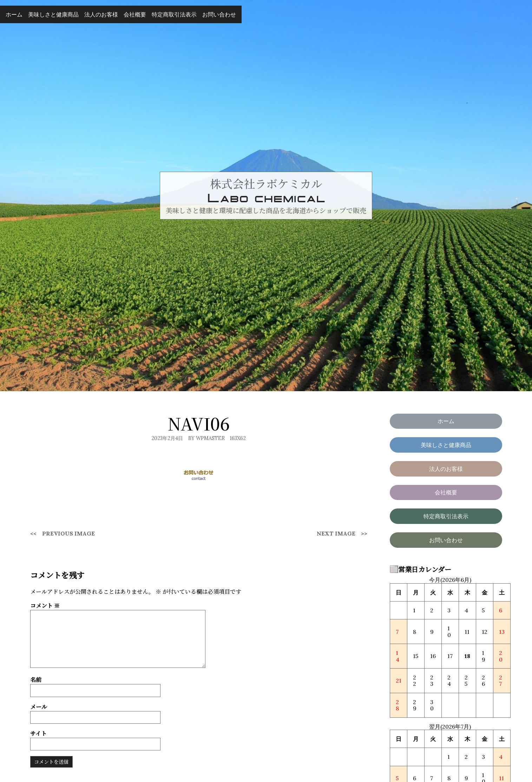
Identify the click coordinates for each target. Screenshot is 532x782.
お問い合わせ (219, 14)
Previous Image (68, 533)
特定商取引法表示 (174, 14)
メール (39, 707)
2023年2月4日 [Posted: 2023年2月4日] (167, 438)
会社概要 (135, 14)
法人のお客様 (101, 14)
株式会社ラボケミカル (266, 183)
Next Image (336, 533)
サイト (38, 733)
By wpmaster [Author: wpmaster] (206, 438)
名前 (36, 680)
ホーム (14, 14)
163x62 (238, 438)
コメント (45, 606)
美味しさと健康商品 (53, 14)
